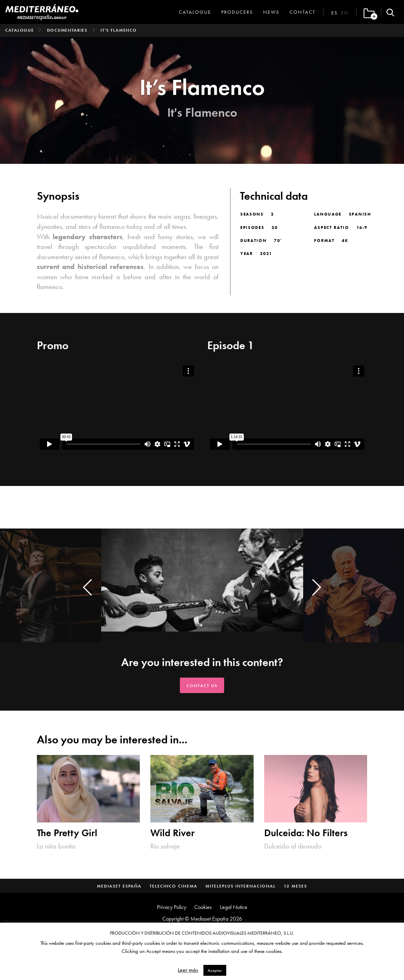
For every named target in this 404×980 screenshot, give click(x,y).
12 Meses (295, 886)
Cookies (203, 907)
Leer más (188, 970)
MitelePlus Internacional (241, 886)
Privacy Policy (172, 907)
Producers (237, 12)
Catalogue (195, 12)
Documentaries (67, 30)
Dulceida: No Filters (306, 833)
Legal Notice (234, 907)
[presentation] (87, 587)
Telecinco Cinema (174, 886)
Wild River (172, 833)
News (271, 12)
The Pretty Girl (67, 833)
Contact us (202, 686)
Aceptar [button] (215, 970)
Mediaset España (119, 886)
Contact (302, 12)
